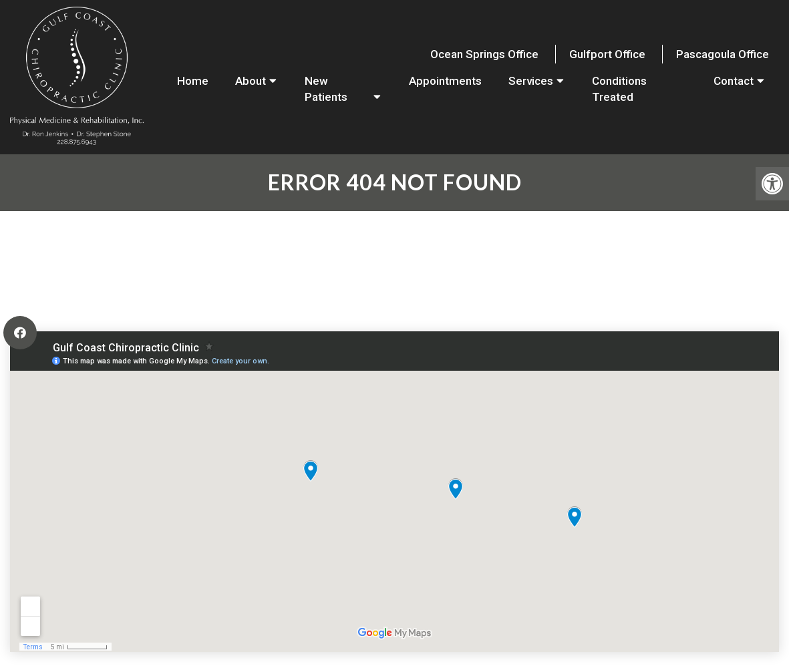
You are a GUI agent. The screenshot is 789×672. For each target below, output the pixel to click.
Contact (734, 81)
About (251, 81)
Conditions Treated (619, 89)
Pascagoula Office (723, 54)
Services (531, 81)
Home (193, 81)
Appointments (445, 81)
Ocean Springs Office (484, 54)
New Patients (326, 89)
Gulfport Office (607, 54)
